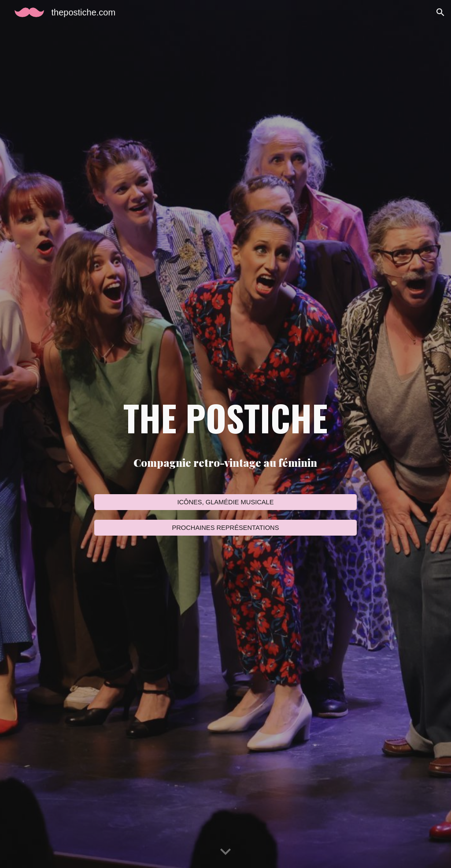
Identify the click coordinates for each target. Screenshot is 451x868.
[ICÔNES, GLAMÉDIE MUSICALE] (225, 502)
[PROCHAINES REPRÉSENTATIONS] (225, 528)
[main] (225, 417)
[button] (440, 12)
